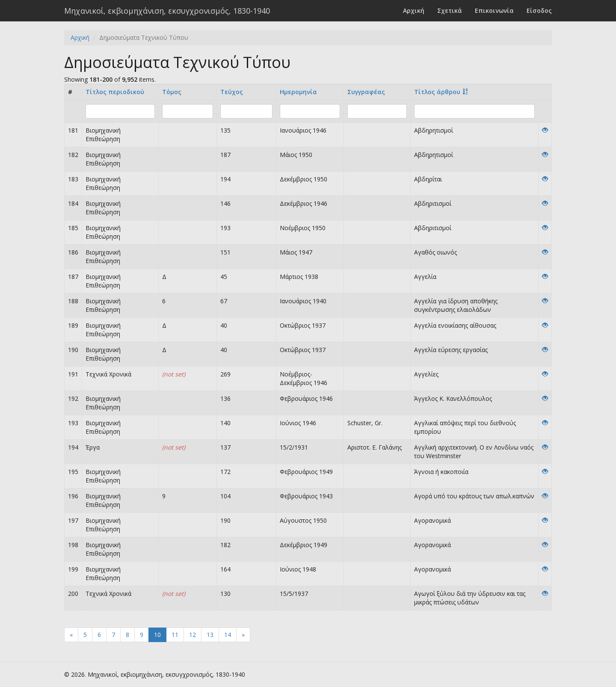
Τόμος (172, 92)
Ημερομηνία (298, 92)
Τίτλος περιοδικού (115, 92)
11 (175, 635)
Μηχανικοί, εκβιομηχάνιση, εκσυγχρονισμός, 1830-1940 (167, 11)
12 (192, 635)
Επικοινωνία (494, 10)
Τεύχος (232, 92)
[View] (545, 130)
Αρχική (414, 10)
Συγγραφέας (366, 92)
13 (210, 635)
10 (157, 635)
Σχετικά (450, 10)
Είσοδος (539, 10)
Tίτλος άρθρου (437, 92)
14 (228, 635)
